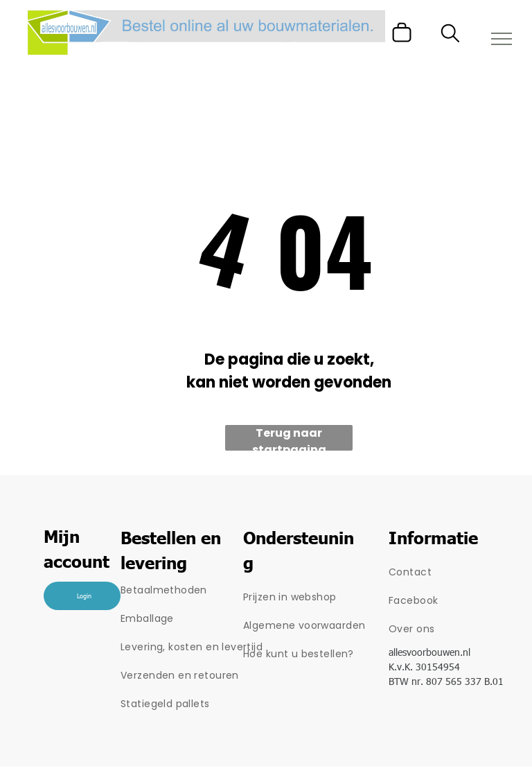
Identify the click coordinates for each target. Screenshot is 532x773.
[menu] (502, 39)
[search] (450, 36)
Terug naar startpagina (289, 438)
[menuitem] (195, 590)
